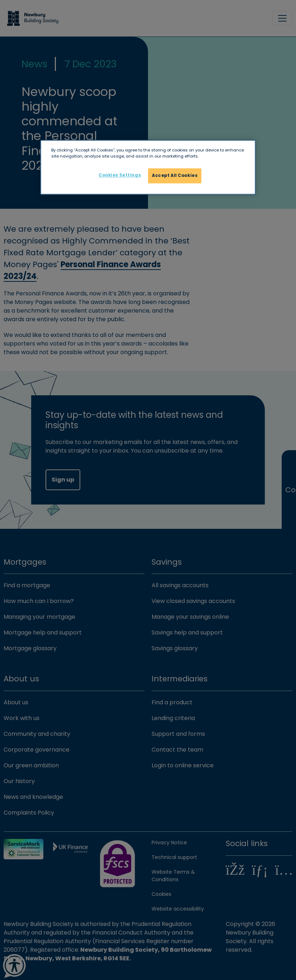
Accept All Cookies (175, 175)
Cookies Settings (120, 175)
